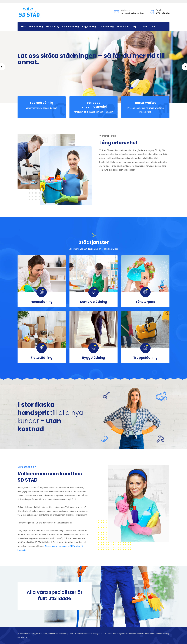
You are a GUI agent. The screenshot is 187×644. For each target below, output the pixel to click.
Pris (153, 27)
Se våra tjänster (29, 84)
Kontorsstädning (71, 27)
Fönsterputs (123, 27)
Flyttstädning (53, 27)
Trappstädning (106, 27)
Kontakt (144, 27)
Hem (24, 27)
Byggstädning (89, 27)
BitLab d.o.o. (23, 637)
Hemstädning (36, 27)
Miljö (135, 27)
